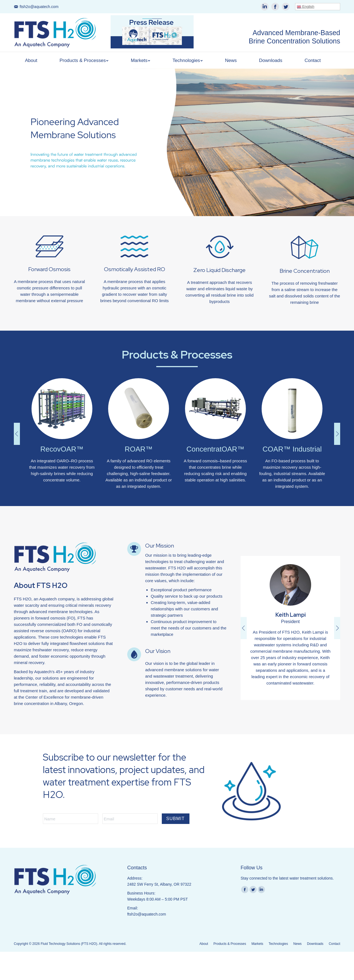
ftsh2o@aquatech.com (39, 7)
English (305, 7)
